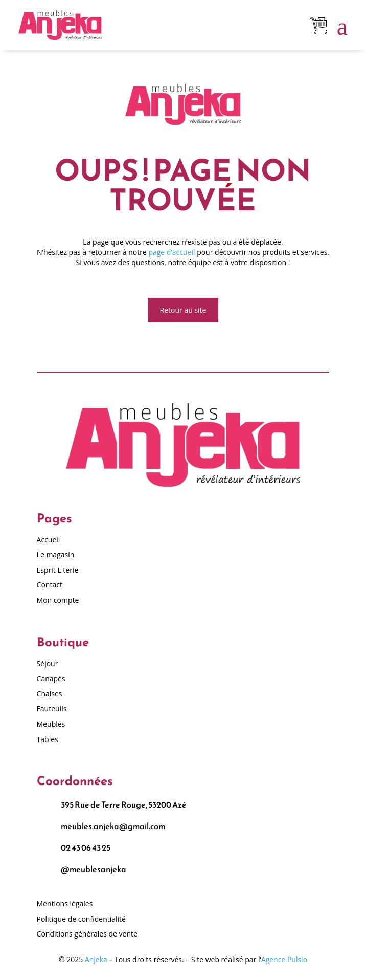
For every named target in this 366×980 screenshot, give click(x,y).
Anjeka (96, 959)
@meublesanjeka (94, 869)
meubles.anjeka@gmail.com (113, 826)
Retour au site (183, 310)
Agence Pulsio (284, 959)
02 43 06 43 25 (86, 847)
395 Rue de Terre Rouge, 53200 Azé (124, 804)
